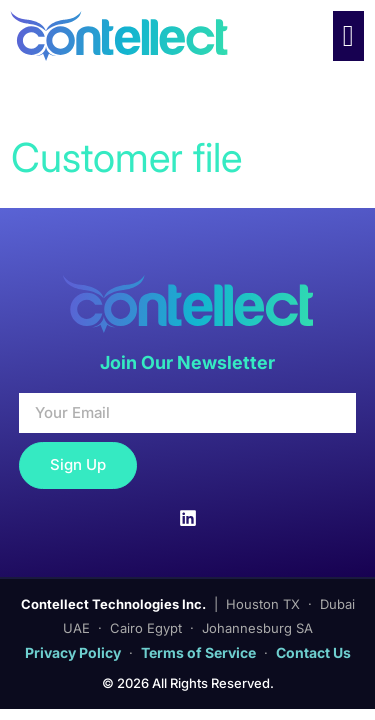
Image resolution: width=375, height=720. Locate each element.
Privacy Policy (73, 652)
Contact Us (313, 652)
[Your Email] (188, 413)
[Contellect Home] (137, 36)
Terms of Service (198, 652)
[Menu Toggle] (348, 36)
